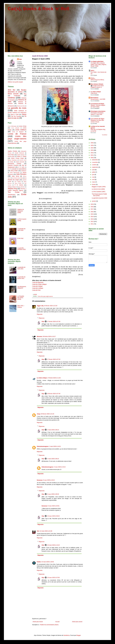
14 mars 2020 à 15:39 (46, 531)
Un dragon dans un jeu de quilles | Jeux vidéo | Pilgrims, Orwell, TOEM (99, 65)
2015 (92, 214)
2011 (92, 224)
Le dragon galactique (97, 61)
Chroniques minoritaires (98, 111)
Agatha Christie (12, 151)
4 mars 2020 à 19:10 (60, 467)
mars (94, 182)
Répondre (40, 314)
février (94, 184)
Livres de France (17, 134)
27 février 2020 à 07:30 (54, 321)
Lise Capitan (18, 182)
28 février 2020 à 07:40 (54, 394)
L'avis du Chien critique (39, 284)
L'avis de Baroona (38, 282)
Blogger (79, 635)
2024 (92, 148)
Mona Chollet (18, 183)
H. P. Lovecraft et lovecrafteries (17, 169)
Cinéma (11, 98)
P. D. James (19, 185)
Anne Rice (11, 155)
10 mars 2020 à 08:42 (53, 516)
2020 (92, 158)
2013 (92, 219)
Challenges (17, 96)
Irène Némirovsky (15, 172)
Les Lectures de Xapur (98, 119)
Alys (43, 321)
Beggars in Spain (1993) (99, 187)
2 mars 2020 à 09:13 (53, 430)
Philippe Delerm (12, 187)
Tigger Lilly (40, 306)
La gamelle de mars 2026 (21, 229)
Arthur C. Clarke (22, 156)
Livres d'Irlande (15, 128)
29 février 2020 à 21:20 (48, 414)
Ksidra (39, 562)
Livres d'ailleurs (21, 130)
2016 (92, 212)
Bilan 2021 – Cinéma (21, 306)
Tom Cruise (14, 192)
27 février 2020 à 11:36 (54, 378)
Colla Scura (94, 93)
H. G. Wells (21, 167)
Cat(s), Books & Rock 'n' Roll (38, 9)
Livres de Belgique (18, 132)
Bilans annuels (13, 94)
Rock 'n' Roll (15, 114)
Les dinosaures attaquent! (22, 287)
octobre (94, 165)
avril (94, 180)
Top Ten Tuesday (16, 116)
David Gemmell (20, 162)
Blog (25, 94)
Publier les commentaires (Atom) (49, 625)
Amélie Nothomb (19, 153)
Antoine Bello (11, 156)
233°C (92, 71)
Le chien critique (42, 378)
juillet (94, 172)
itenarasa (40, 480)
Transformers (12, 195)
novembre (95, 162)
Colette (11, 162)
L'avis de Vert (36, 290)
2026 (92, 143)
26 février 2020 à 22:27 (49, 336)
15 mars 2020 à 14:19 (53, 545)
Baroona (39, 336)
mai (93, 177)
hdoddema (67, 635)
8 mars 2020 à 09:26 (53, 494)
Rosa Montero (21, 187)
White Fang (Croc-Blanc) (97, 80)
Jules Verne (15, 176)
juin (93, 175)
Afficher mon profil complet (15, 82)
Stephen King (12, 189)
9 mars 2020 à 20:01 (54, 506)
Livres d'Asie (23, 126)
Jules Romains (21, 174)
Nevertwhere (95, 98)
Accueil (57, 622)
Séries (24, 114)
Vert (38, 531)
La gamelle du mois (17, 108)
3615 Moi (11, 90)
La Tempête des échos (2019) (21, 298)
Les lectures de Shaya (97, 104)
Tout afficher (105, 135)
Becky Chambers (12, 160)
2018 (92, 207)
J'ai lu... (93, 78)
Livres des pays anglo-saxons (45, 296)
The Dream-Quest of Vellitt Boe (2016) (99, 195)
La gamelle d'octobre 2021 (22, 249)
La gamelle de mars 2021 (21, 268)
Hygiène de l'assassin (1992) (21, 211)
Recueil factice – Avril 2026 (98, 99)
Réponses (42, 318)
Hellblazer (24, 171)
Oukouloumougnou (43, 446)
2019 (92, 204)
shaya (39, 414)
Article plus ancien (77, 622)
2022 (92, 153)
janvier (94, 201)
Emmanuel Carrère (14, 164)
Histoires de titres (21, 106)
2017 (92, 209)
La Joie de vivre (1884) (98, 189)
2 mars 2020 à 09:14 (53, 459)
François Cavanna (13, 165)
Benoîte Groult (23, 160)
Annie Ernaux (21, 155)
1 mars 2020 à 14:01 (55, 446)
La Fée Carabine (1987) (99, 192)
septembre (95, 167)
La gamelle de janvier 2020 (99, 198)
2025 (92, 145)
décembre (95, 160)
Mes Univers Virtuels (97, 84)
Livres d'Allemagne (12, 126)
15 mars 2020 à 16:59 (47, 562)
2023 (92, 150)
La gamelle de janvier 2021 (21, 278)
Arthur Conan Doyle (17, 158)
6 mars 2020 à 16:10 (49, 480)
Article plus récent (38, 622)
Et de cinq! (20, 238)
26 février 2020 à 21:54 (51, 306)
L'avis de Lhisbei (37, 286)
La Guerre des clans (18, 178)
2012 (92, 221)
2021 (92, 155)
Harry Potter (14, 171)
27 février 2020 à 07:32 (54, 359)
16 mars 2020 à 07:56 (53, 578)
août (94, 170)
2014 (92, 217)
